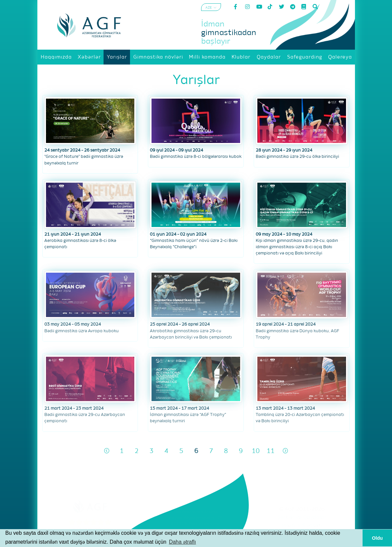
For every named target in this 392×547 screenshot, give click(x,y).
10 (256, 451)
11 (271, 451)
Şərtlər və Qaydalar (302, 518)
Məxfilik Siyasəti (302, 526)
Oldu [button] (377, 538)
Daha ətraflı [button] (183, 542)
